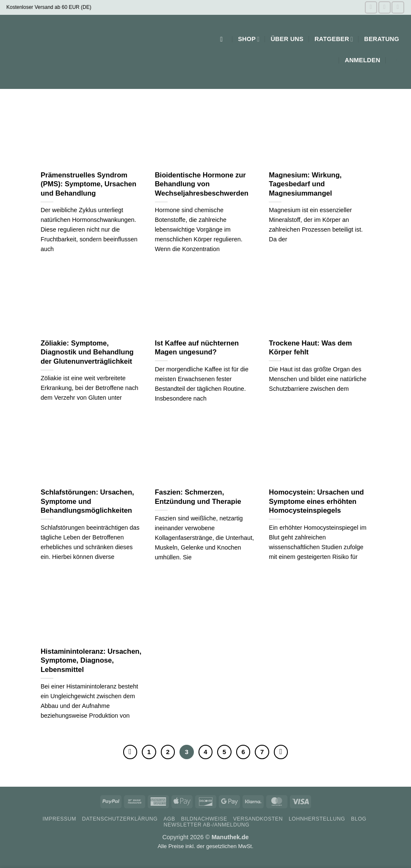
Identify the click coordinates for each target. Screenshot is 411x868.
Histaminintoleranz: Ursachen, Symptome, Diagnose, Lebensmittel (91, 661)
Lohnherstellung (317, 819)
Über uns (287, 39)
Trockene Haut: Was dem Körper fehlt (310, 348)
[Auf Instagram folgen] (385, 7)
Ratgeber (334, 39)
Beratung (382, 39)
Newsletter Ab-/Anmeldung (206, 825)
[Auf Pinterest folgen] (398, 7)
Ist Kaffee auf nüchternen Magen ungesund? (197, 348)
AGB (169, 819)
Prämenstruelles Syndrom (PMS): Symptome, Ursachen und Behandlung (88, 184)
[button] (223, 39)
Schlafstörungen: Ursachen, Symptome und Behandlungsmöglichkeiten (87, 501)
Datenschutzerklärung (120, 819)
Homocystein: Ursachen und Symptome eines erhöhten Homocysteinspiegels (316, 501)
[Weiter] (281, 752)
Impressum (59, 819)
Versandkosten (258, 819)
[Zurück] (130, 752)
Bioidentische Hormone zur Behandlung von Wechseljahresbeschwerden (202, 184)
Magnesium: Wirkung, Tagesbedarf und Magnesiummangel (305, 184)
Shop (249, 39)
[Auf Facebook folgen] (371, 7)
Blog (359, 819)
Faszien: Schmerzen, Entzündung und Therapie (198, 497)
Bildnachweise (204, 819)
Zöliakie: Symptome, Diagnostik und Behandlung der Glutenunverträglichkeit (87, 352)
